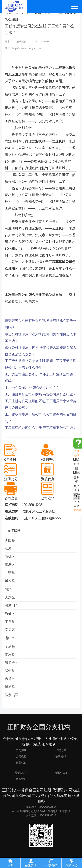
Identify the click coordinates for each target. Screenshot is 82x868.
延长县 (10, 581)
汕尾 (8, 548)
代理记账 (61, 750)
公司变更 (21, 756)
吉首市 (10, 679)
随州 (8, 589)
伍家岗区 (12, 695)
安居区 (10, 630)
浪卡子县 (12, 662)
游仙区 (10, 614)
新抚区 (10, 556)
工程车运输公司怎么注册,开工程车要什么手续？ (41, 428)
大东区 (10, 597)
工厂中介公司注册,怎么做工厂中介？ (32, 388)
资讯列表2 (21, 773)
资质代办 (21, 763)
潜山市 (10, 638)
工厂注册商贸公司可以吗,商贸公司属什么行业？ (41, 394)
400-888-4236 (32, 505)
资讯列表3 (61, 773)
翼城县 (10, 687)
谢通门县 (12, 605)
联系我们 (21, 779)
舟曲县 (10, 540)
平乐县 (10, 622)
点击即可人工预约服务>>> (41, 518)
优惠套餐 (77, 477)
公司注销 (61, 756)
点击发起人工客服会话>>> (41, 512)
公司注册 (77, 464)
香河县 (10, 654)
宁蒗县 (10, 646)
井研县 (10, 573)
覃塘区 (10, 565)
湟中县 (10, 671)
